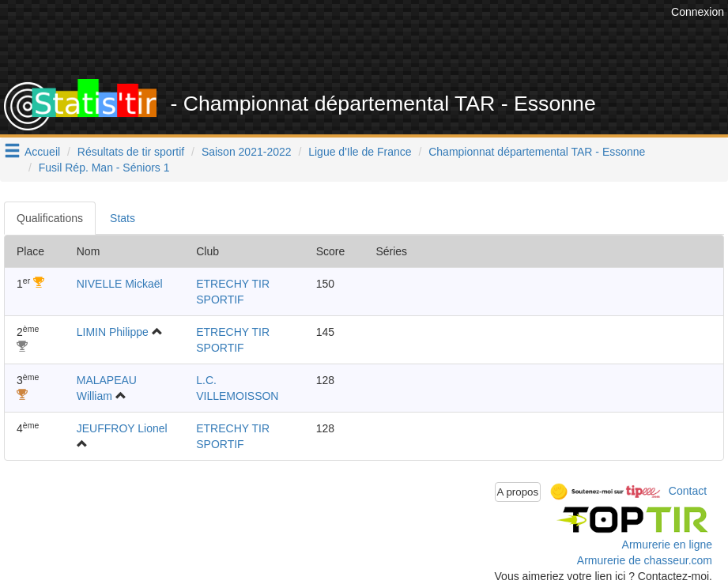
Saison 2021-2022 (247, 152)
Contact (688, 491)
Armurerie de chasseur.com (645, 560)
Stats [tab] (123, 218)
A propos (518, 492)
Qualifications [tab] (50, 218)
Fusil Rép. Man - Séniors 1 (104, 168)
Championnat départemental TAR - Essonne (537, 152)
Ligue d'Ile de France (360, 152)
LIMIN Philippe (113, 332)
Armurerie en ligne (667, 545)
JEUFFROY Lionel (122, 428)
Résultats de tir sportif (131, 152)
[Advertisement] (379, 40)
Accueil (42, 152)
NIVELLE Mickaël (120, 284)
